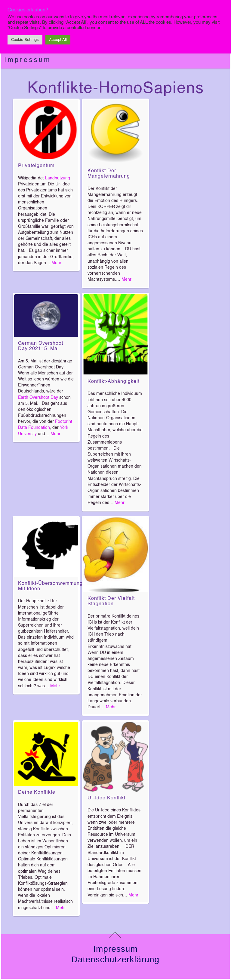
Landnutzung (58, 178)
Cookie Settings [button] (25, 40)
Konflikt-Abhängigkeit (114, 382)
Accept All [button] (58, 40)
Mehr (56, 263)
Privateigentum (36, 166)
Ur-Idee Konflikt (106, 798)
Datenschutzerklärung (115, 959)
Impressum (28, 60)
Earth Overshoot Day (38, 398)
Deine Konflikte (37, 792)
